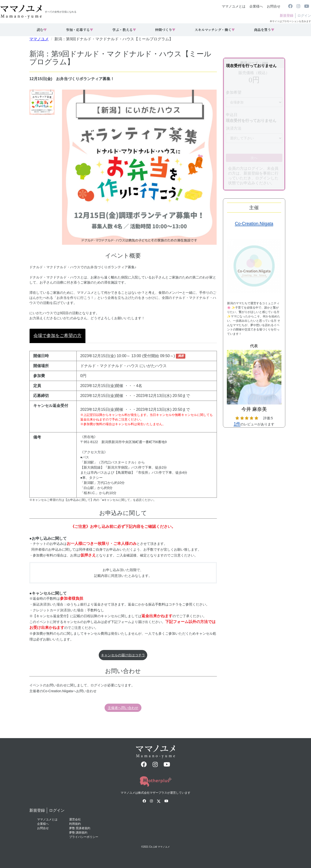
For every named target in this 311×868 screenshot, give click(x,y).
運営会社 (75, 819)
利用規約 (75, 824)
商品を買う (264, 30)
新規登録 (286, 16)
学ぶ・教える (124, 30)
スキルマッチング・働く (215, 30)
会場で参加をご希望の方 (57, 336)
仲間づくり (165, 30)
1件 (237, 424)
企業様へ (256, 6)
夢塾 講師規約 (78, 833)
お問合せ (274, 6)
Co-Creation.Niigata (254, 224)
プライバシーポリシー (84, 837)
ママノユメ (39, 39)
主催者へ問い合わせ (123, 708)
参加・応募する (80, 30)
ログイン (304, 16)
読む (42, 30)
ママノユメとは (234, 6)
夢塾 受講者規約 (80, 828)
